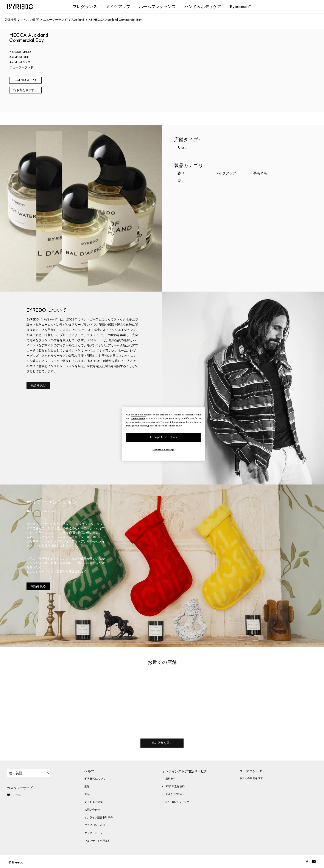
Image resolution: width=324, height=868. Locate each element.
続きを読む (38, 385)
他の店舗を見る (162, 743)
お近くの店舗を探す (251, 778)
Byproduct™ (241, 7)
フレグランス (85, 7)
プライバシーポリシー (97, 825)
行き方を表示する (25, 90)
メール (14, 795)
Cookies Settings (163, 449)
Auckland (78, 20)
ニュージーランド (55, 20)
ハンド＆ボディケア (203, 7)
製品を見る (38, 586)
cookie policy (138, 418)
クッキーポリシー (95, 833)
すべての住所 (30, 20)
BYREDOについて (95, 779)
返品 (87, 794)
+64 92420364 (25, 80)
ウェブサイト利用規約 (97, 841)
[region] (164, 434)
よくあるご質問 (93, 802)
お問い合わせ (92, 810)
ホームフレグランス (157, 7)
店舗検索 (10, 20)
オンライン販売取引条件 (99, 817)
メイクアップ (118, 7)
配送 (87, 786)
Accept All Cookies (164, 437)
